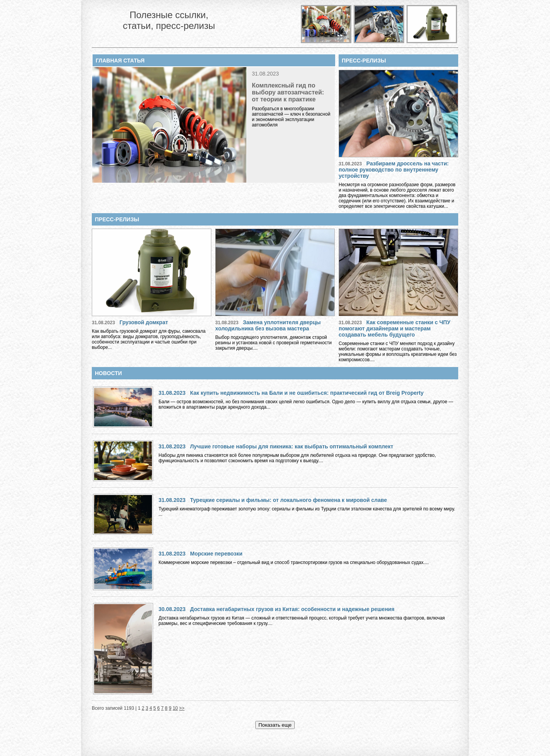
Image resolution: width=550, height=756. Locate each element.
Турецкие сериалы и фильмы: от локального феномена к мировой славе (288, 500)
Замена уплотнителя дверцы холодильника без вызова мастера (268, 325)
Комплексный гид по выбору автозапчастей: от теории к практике (288, 92)
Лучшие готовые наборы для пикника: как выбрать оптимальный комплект (292, 446)
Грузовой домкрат (144, 322)
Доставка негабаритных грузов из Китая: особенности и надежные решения (292, 609)
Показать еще (275, 725)
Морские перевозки (216, 554)
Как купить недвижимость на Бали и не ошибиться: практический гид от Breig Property (307, 393)
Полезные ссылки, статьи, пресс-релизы (169, 20)
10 (175, 708)
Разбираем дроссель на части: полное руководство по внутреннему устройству (394, 170)
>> (182, 708)
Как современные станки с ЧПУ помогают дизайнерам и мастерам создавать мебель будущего (395, 328)
